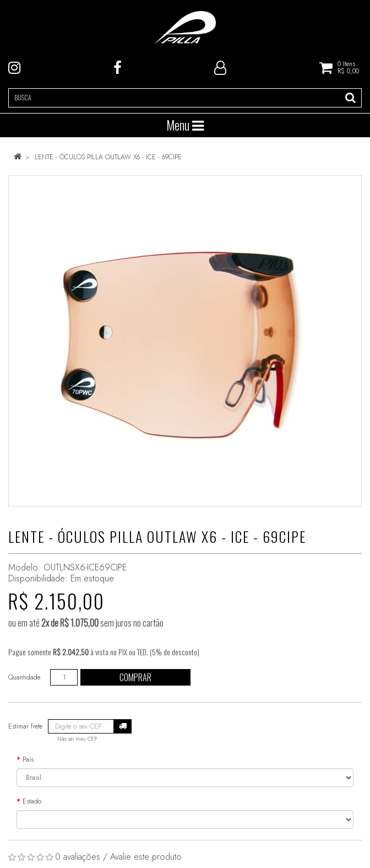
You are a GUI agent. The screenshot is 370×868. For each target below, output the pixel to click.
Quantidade (24, 677)
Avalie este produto (146, 857)
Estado (32, 801)
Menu (185, 125)
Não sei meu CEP (77, 739)
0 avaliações (78, 857)
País (28, 759)
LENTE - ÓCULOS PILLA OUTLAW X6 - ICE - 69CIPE (108, 157)
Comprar (135, 677)
